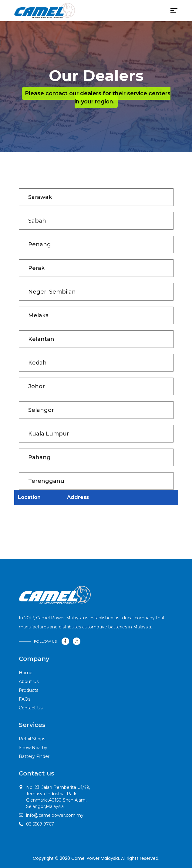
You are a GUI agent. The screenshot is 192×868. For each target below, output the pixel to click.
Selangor (41, 410)
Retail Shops (32, 739)
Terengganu (46, 481)
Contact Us (31, 708)
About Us (29, 681)
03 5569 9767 (40, 824)
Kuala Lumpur (49, 434)
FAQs (25, 699)
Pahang (39, 457)
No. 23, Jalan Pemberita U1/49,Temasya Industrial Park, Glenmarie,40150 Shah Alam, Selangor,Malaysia (58, 797)
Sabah (37, 221)
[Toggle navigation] (79, 12)
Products (29, 690)
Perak (36, 268)
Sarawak (40, 197)
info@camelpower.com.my (55, 815)
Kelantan (41, 339)
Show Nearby (33, 748)
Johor (37, 386)
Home (26, 673)
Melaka (39, 315)
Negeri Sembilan (52, 292)
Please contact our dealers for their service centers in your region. (98, 98)
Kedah (37, 363)
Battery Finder (34, 756)
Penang (40, 244)
